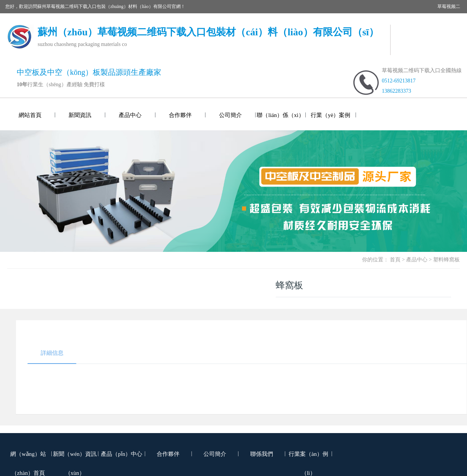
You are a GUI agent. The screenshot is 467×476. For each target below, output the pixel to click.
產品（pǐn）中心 (122, 454)
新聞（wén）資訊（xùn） (75, 460)
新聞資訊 (80, 115)
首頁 (395, 260)
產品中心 (130, 115)
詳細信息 (52, 353)
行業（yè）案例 (330, 115)
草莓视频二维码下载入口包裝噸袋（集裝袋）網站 (114, 20)
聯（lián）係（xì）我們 (280, 121)
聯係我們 (262, 454)
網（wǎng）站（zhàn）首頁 (28, 460)
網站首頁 (30, 115)
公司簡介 (230, 115)
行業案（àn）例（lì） (308, 460)
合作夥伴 (180, 115)
